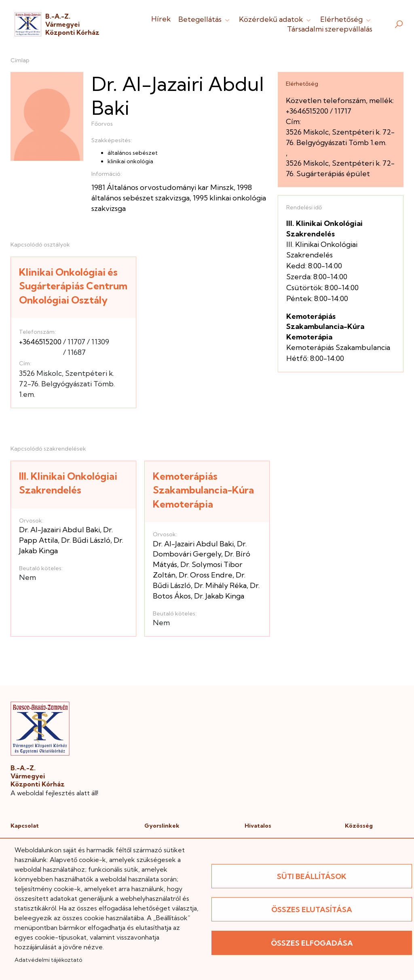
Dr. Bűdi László (86, 540)
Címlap (20, 60)
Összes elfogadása (312, 943)
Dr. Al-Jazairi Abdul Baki (59, 530)
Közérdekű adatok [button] (276, 19)
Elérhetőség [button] (346, 19)
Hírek (161, 19)
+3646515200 (40, 342)
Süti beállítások (312, 876)
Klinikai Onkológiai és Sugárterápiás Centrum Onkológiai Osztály (73, 286)
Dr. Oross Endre (206, 575)
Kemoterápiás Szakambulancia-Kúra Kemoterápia (203, 490)
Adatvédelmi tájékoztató (48, 960)
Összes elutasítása (312, 909)
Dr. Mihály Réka (220, 585)
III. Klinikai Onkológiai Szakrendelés (68, 483)
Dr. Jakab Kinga (219, 596)
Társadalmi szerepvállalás (330, 29)
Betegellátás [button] (205, 19)
